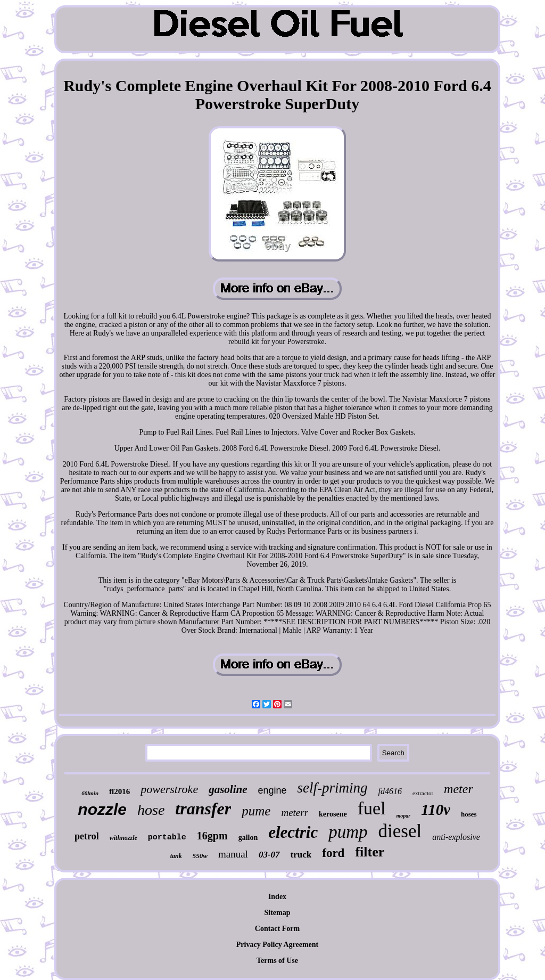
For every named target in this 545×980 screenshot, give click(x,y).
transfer (203, 808)
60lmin (90, 793)
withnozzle (123, 838)
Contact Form (277, 929)
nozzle (102, 809)
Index (277, 897)
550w (200, 856)
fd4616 (390, 791)
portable (167, 838)
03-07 (269, 855)
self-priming (333, 788)
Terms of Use (277, 961)
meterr (295, 812)
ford (333, 853)
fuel (372, 808)
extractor (423, 793)
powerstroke (169, 789)
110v (436, 810)
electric (293, 832)
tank (176, 856)
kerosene (333, 814)
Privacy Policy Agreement (277, 945)
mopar (404, 816)
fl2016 (119, 791)
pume (256, 811)
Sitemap (278, 913)
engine (272, 790)
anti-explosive (456, 837)
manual (233, 854)
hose (151, 810)
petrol (87, 836)
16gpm (212, 836)
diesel (400, 831)
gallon (248, 838)
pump (348, 832)
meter (459, 789)
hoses (469, 814)
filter (370, 852)
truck (301, 855)
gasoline (228, 789)
